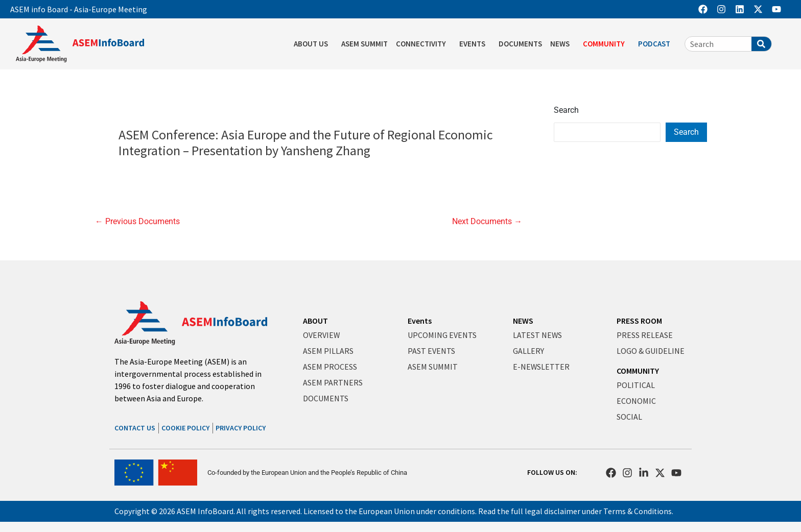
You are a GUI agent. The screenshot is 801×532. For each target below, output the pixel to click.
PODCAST (657, 44)
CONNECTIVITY (423, 44)
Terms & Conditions (638, 511)
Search (566, 110)
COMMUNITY (606, 44)
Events (420, 321)
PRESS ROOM (639, 321)
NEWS (562, 44)
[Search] (761, 44)
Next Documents (487, 222)
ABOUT (315, 321)
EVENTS (475, 44)
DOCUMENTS (520, 44)
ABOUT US (313, 44)
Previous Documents (137, 222)
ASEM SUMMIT (364, 44)
